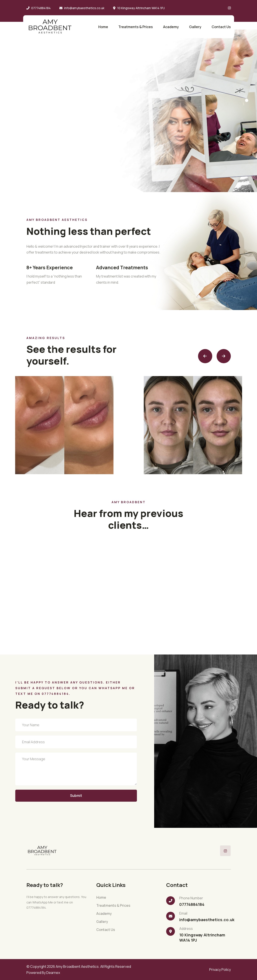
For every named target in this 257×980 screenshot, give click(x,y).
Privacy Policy (220, 970)
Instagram (21, 179)
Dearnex (53, 973)
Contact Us (221, 27)
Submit (76, 796)
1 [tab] (247, 100)
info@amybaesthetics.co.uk (84, 8)
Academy (171, 27)
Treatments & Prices (136, 27)
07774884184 (41, 8)
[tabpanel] (128, 96)
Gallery (195, 27)
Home (103, 27)
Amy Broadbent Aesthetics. (78, 966)
